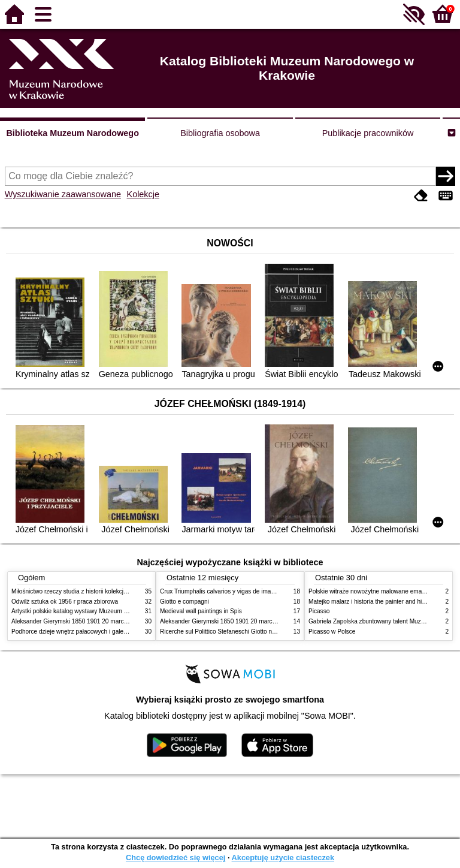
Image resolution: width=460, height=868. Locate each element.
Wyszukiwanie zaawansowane (63, 194)
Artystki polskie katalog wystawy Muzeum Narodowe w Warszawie (100, 611)
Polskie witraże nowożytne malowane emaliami (371, 591)
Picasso (319, 611)
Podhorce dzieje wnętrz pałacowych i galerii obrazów (82, 632)
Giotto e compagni (184, 602)
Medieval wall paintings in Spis (201, 611)
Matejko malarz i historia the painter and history (372, 602)
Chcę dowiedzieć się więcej (175, 858)
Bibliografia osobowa (220, 133)
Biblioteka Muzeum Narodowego (72, 133)
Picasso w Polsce (332, 632)
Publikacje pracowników (368, 133)
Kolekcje (143, 194)
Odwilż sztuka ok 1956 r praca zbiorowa (65, 602)
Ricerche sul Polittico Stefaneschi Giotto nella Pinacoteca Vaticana (249, 632)
